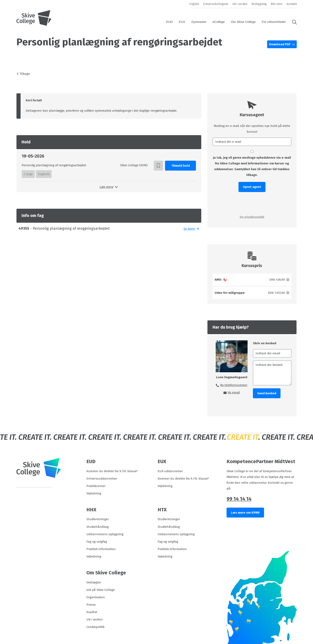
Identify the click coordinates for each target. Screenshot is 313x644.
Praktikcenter (96, 486)
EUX (182, 22)
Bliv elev (277, 4)
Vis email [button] (234, 392)
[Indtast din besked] (272, 373)
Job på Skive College (101, 590)
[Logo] (34, 18)
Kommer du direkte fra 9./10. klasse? (112, 471)
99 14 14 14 (239, 499)
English (194, 4)
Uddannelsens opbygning (105, 534)
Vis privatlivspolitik (252, 217)
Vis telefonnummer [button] (234, 385)
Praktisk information (101, 549)
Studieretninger (98, 519)
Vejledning (94, 493)
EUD (169, 22)
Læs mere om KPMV (245, 513)
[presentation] (252, 203)
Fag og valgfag (97, 542)
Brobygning (259, 4)
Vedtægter (94, 582)
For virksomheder (274, 22)
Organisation (96, 597)
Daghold (44, 174)
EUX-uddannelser (170, 471)
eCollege (219, 22)
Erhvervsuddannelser (102, 479)
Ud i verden (240, 4)
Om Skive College (243, 22)
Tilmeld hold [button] (181, 166)
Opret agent (252, 187)
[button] (293, 22)
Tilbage (25, 74)
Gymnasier (199, 22)
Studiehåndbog (98, 527)
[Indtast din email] (272, 353)
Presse (91, 605)
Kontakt (292, 4)
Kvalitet (92, 612)
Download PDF (280, 44)
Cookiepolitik (95, 627)
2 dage (28, 174)
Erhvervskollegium (216, 4)
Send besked (267, 393)
